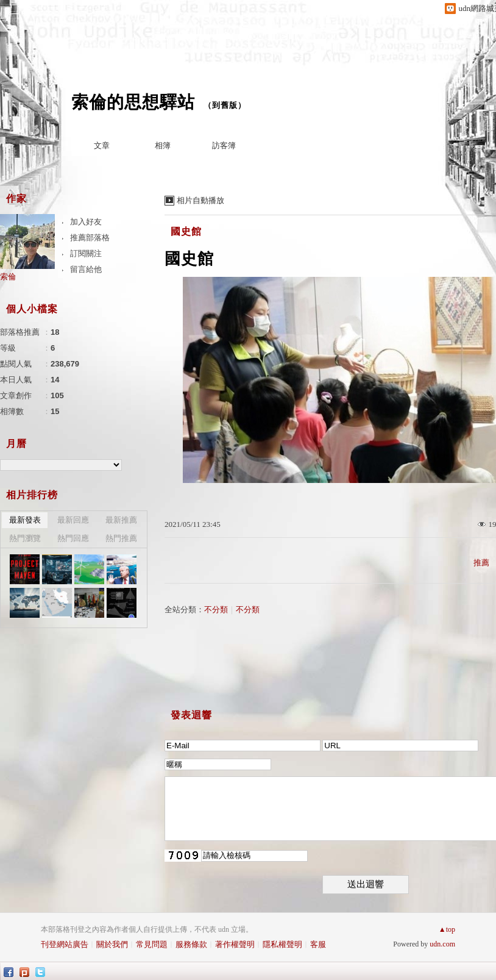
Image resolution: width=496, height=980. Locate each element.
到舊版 (225, 105)
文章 (102, 145)
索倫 (8, 277)
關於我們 (112, 944)
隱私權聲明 (282, 944)
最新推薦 (121, 520)
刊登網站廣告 (65, 944)
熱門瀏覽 (25, 538)
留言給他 (86, 269)
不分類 (216, 610)
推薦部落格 (90, 238)
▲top (447, 929)
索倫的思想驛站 (133, 102)
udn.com (442, 944)
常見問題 (152, 944)
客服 (318, 944)
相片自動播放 (200, 200)
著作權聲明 (235, 944)
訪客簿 (224, 145)
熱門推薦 (121, 538)
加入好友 (86, 222)
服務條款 (191, 944)
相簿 (163, 145)
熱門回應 (73, 538)
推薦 (481, 563)
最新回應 (73, 520)
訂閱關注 (86, 253)
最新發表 (25, 520)
